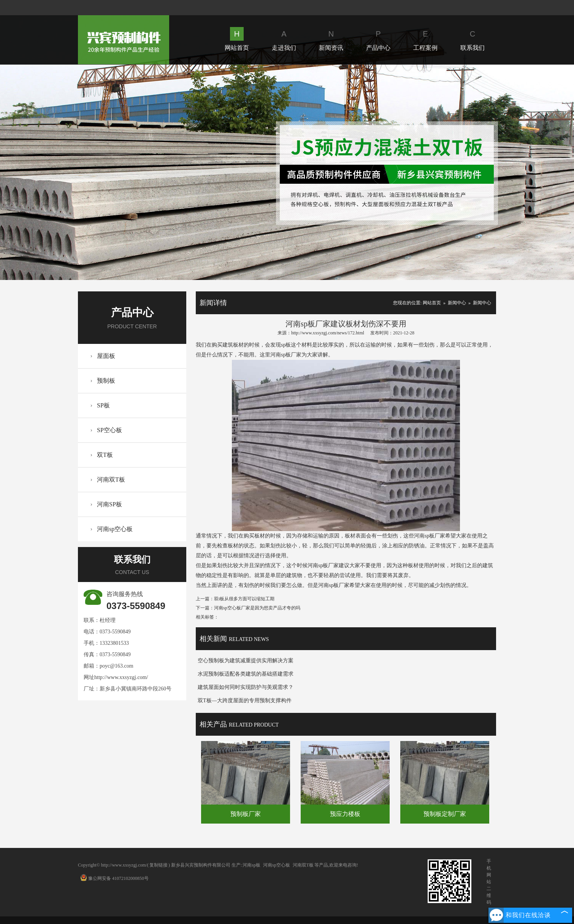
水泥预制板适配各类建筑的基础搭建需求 (246, 674)
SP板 (103, 405)
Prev (189, 172)
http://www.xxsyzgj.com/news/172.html (328, 333)
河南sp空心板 (115, 529)
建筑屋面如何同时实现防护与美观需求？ (246, 687)
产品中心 (378, 39)
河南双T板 (111, 479)
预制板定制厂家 (445, 814)
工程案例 (425, 39)
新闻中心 (457, 303)
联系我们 (473, 39)
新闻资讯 (331, 39)
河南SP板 (109, 504)
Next (385, 172)
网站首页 (237, 39)
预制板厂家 (246, 814)
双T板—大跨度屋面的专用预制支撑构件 (245, 701)
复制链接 (159, 865)
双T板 (105, 455)
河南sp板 (251, 865)
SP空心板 (109, 430)
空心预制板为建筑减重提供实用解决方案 (246, 661)
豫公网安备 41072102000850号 (114, 878)
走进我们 (284, 39)
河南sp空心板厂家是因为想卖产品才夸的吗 (257, 608)
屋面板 (106, 356)
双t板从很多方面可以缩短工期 (244, 599)
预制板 (106, 381)
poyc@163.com (117, 666)
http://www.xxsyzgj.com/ (121, 677)
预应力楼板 (345, 814)
